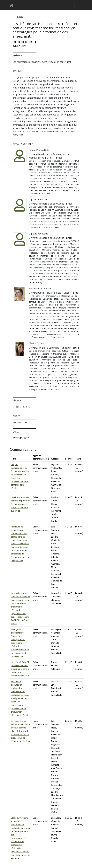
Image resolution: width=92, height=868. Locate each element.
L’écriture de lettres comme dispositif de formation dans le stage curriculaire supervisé (21, 504)
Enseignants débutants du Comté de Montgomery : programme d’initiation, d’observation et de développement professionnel (20, 643)
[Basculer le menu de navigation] (78, 5)
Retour (19, 17)
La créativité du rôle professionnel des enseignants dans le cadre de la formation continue (20, 669)
